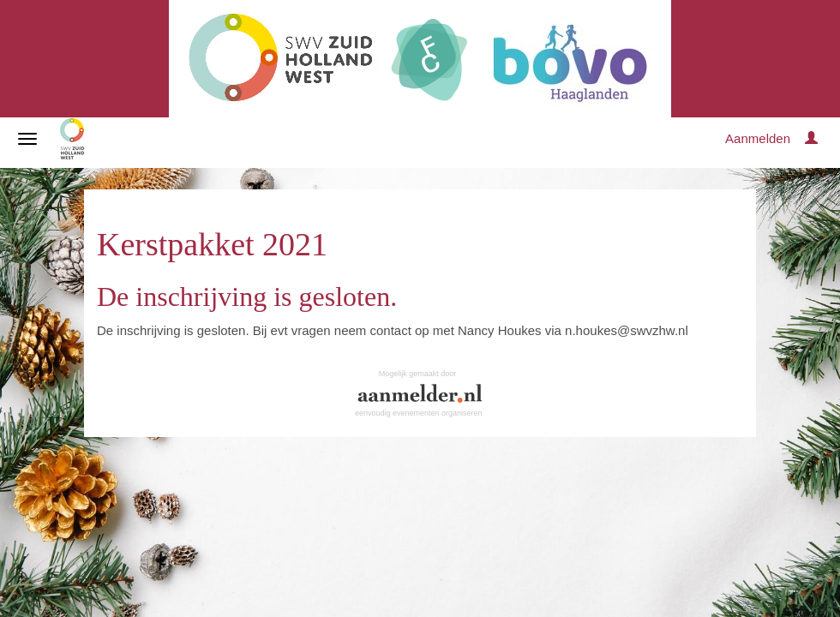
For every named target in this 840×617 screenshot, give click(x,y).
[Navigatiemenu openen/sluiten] (27, 139)
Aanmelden (758, 138)
